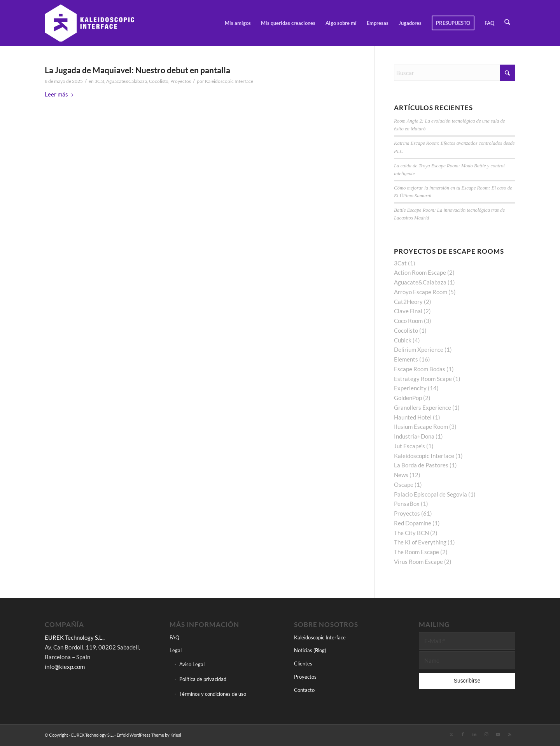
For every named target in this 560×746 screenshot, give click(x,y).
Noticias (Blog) (310, 650)
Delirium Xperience (419, 349)
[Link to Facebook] (463, 734)
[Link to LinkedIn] (474, 734)
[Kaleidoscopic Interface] (90, 23)
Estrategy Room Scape (423, 379)
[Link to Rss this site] (509, 734)
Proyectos (181, 81)
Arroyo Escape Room (421, 292)
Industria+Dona (414, 436)
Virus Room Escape (418, 562)
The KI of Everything (420, 542)
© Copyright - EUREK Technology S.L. (79, 735)
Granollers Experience (423, 407)
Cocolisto (159, 81)
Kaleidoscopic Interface (229, 81)
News (401, 475)
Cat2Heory (408, 302)
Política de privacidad (203, 679)
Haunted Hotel (413, 417)
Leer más (59, 94)
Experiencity (410, 388)
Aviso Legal (192, 664)
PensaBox (407, 504)
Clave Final (408, 311)
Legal (176, 650)
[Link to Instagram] (486, 734)
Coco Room (408, 321)
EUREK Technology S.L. (74, 637)
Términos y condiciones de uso (213, 694)
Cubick (403, 340)
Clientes (303, 664)
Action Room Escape (420, 272)
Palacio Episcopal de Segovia (430, 494)
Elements (406, 359)
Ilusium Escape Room (421, 427)
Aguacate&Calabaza (127, 81)
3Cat (99, 81)
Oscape (404, 484)
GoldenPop (408, 398)
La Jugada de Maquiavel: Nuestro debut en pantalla (137, 70)
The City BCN (411, 533)
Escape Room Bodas (420, 369)
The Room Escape (416, 552)
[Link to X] (451, 734)
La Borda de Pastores (421, 465)
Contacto (304, 690)
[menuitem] (239, 23)
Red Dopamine (413, 523)
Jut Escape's (409, 446)
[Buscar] (508, 23)
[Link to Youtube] (498, 734)
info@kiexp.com (65, 667)
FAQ (174, 637)
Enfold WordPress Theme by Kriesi (149, 735)
